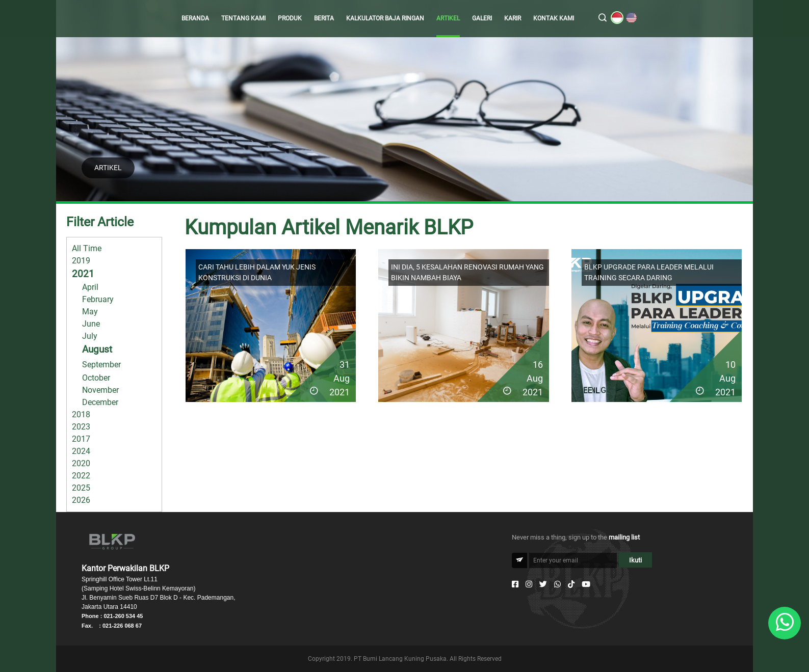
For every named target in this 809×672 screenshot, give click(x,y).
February (98, 299)
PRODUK (290, 18)
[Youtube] (586, 584)
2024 (81, 451)
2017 (81, 439)
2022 (81, 476)
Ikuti (635, 560)
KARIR (513, 18)
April (90, 287)
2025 (81, 488)
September (101, 365)
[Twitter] (543, 584)
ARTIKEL (448, 18)
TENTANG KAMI (243, 18)
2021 (83, 274)
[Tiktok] (571, 584)
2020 (81, 463)
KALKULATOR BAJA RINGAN (385, 18)
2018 (81, 414)
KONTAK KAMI (554, 18)
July (90, 336)
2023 (81, 427)
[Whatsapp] (557, 584)
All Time (87, 248)
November (100, 390)
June (91, 324)
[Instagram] (529, 584)
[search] (603, 18)
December (100, 402)
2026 (81, 500)
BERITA (324, 18)
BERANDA (195, 18)
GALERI (482, 18)
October (96, 378)
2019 (81, 261)
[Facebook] (515, 584)
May (90, 312)
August (97, 349)
